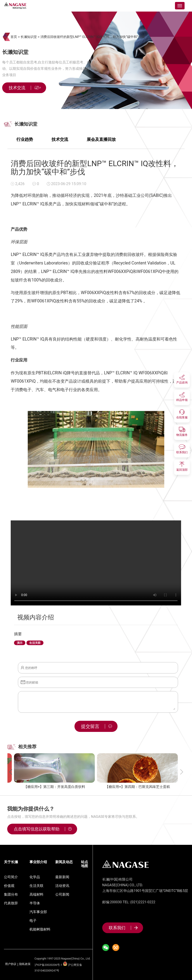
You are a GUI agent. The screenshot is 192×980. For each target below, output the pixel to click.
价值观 (9, 886)
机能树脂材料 (40, 929)
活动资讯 (62, 886)
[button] (10, 772)
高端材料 (36, 894)
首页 (14, 37)
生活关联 (36, 886)
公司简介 (11, 877)
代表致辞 (11, 903)
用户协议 (11, 964)
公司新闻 (62, 894)
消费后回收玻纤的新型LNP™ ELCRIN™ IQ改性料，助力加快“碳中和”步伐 (93, 37)
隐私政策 (25, 964)
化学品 (35, 877)
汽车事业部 (38, 912)
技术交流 (60, 139)
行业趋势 (25, 139)
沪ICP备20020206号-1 (48, 965)
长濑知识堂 (29, 37)
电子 (33, 921)
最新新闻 (62, 877)
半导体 (35, 903)
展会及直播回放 (101, 139)
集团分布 (11, 894)
